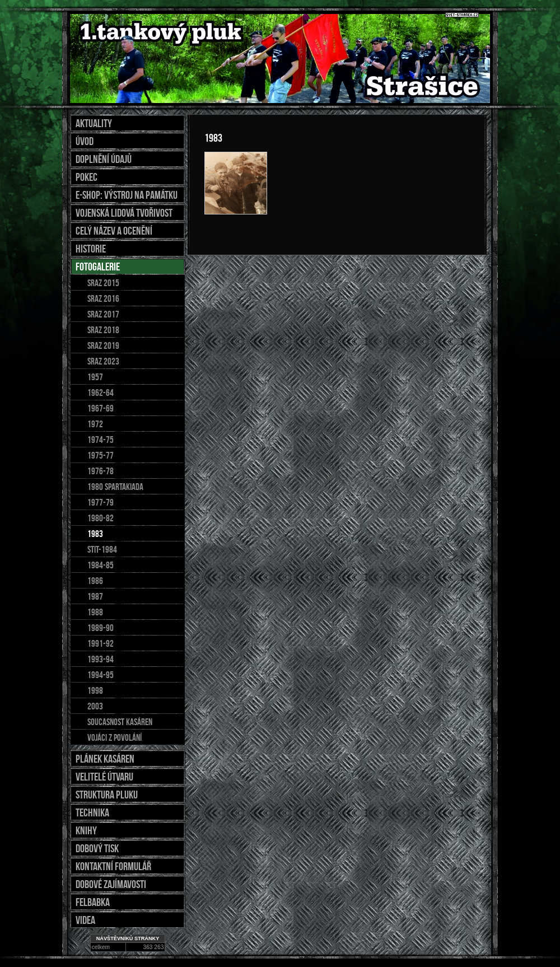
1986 (95, 581)
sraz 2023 (103, 361)
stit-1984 (102, 549)
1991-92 (101, 643)
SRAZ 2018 (103, 330)
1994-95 (101, 675)
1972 (95, 424)
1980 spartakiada (115, 487)
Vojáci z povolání (115, 737)
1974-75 (101, 440)
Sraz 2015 (103, 283)
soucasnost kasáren (120, 722)
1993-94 (101, 659)
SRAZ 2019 (103, 345)
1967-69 (101, 408)
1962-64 (101, 393)
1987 (95, 596)
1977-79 (101, 502)
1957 (95, 377)
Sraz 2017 (103, 314)
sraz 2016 (103, 298)
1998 (95, 690)
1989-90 (101, 628)
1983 (95, 534)
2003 (95, 706)
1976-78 (101, 471)
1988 (95, 612)
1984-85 (101, 565)
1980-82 (101, 518)
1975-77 (101, 455)
